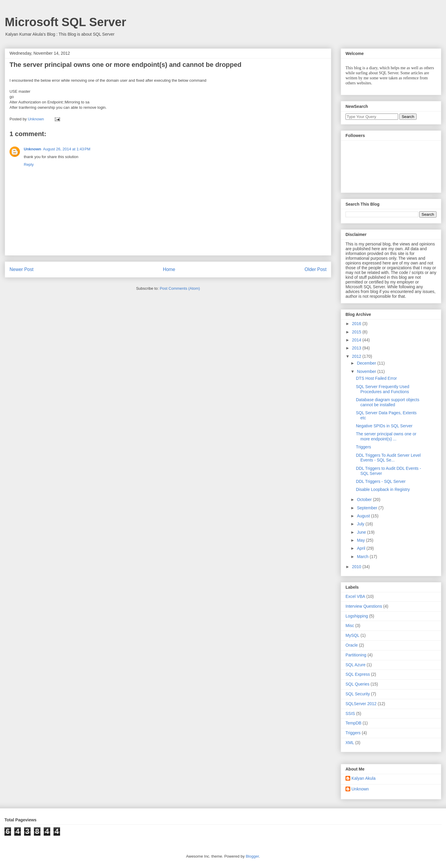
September (368, 508)
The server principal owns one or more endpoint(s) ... (386, 436)
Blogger (252, 856)
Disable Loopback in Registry (383, 489)
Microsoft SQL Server (65, 22)
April (362, 548)
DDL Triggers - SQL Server (381, 481)
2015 (357, 332)
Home (169, 269)
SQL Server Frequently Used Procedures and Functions (383, 389)
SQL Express (358, 674)
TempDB (354, 723)
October (365, 500)
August (364, 516)
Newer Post (22, 269)
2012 (357, 356)
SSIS (350, 713)
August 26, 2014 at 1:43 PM (67, 149)
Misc (350, 626)
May (361, 540)
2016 (357, 324)
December (367, 363)
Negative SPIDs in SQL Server (384, 426)
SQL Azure (355, 665)
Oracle (352, 645)
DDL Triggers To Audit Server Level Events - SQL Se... (388, 458)
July (361, 524)
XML (350, 743)
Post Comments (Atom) (180, 288)
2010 (357, 567)
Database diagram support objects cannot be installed (388, 402)
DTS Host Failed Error (376, 378)
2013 (357, 348)
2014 (357, 340)
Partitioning (356, 655)
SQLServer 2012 (361, 704)
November (367, 371)
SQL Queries (357, 684)
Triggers (363, 447)
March (363, 557)
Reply (29, 164)
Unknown (33, 149)
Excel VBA (355, 596)
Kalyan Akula (363, 778)
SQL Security (358, 694)
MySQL (352, 635)
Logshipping (357, 616)
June (362, 532)
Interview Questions (364, 606)
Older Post (315, 269)
